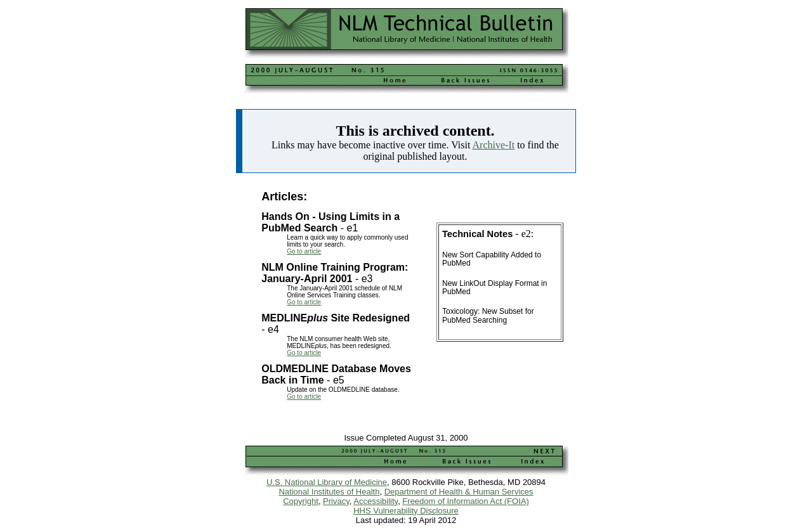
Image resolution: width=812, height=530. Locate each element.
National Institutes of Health (329, 492)
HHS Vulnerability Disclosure (406, 511)
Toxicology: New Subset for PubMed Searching (488, 315)
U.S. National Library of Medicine (327, 482)
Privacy (336, 501)
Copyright (301, 501)
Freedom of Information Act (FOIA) (465, 501)
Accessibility (376, 501)
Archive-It (494, 145)
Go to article (304, 251)
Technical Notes (477, 234)
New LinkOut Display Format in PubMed (494, 288)
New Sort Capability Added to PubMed (492, 259)
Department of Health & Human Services (459, 492)
